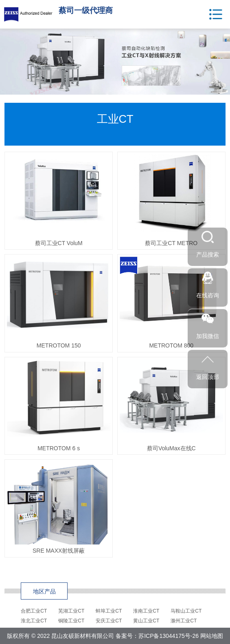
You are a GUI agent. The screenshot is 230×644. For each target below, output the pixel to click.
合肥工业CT (34, 611)
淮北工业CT (34, 621)
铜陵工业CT (71, 621)
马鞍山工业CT (186, 611)
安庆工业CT (109, 621)
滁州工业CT (184, 621)
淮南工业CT (146, 611)
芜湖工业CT (71, 611)
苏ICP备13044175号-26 (169, 636)
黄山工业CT (146, 621)
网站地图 (212, 636)
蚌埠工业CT (109, 611)
